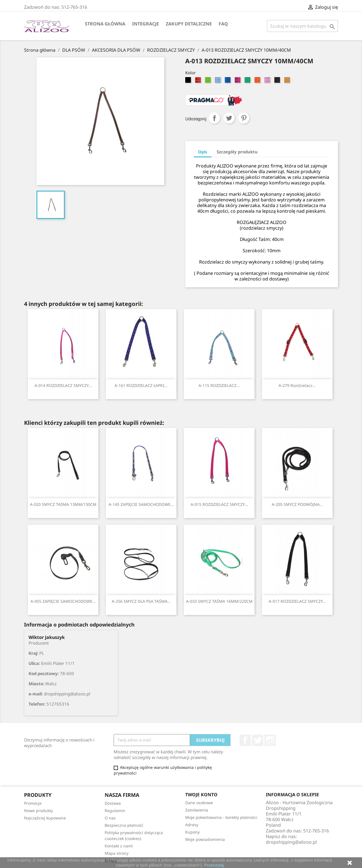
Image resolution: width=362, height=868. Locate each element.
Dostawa (113, 803)
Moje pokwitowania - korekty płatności (221, 817)
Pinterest (244, 118)
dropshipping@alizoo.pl (291, 842)
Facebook (245, 740)
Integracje (146, 24)
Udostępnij (214, 118)
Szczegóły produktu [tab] (237, 152)
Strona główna (105, 24)
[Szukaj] (302, 26)
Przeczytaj (214, 865)
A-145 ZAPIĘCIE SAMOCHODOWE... (141, 504)
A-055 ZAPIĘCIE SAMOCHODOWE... (63, 601)
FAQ (223, 24)
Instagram (270, 740)
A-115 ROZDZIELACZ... (219, 385)
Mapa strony (117, 853)
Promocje (33, 803)
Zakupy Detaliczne (189, 24)
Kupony (192, 832)
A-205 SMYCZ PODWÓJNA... (297, 504)
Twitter (258, 740)
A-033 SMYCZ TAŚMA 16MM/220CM (219, 601)
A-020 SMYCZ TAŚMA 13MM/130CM (63, 504)
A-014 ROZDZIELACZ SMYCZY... (63, 385)
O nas (110, 818)
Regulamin (115, 811)
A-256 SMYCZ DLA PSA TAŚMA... (141, 601)
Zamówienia (197, 810)
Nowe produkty (38, 811)
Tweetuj (229, 118)
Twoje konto (201, 795)
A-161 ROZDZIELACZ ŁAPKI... (141, 385)
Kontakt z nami (119, 846)
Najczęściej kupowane (45, 818)
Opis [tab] (203, 152)
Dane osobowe (199, 803)
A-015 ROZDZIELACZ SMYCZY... (219, 504)
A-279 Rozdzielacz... (297, 385)
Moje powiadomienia (205, 839)
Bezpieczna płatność (124, 825)
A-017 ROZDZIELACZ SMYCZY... (297, 601)
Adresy (192, 825)
